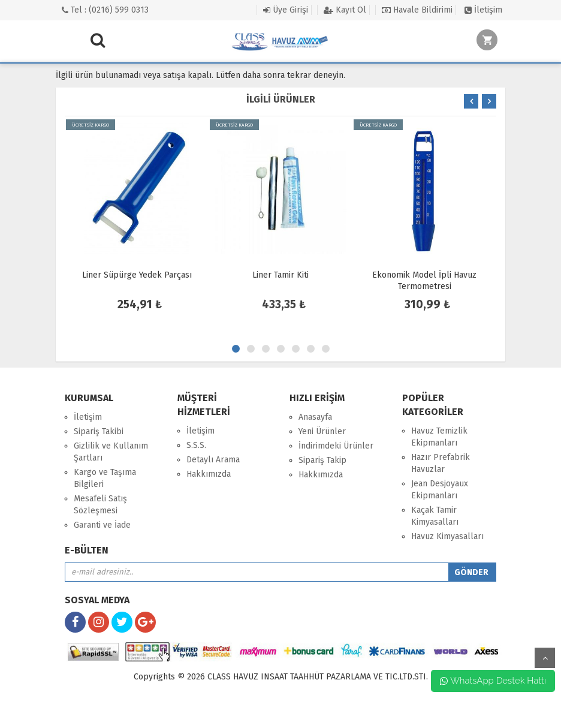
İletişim (483, 10)
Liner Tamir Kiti (280, 275)
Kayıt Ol (345, 10)
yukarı (545, 658)
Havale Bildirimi (417, 10)
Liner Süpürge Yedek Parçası (137, 275)
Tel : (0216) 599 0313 (105, 10)
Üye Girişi (286, 10)
